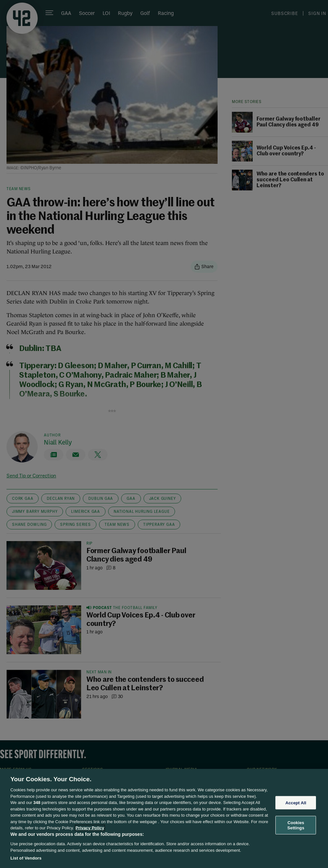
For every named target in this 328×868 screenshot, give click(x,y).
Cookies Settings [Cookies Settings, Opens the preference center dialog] (296, 825)
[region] (164, 818)
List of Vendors (26, 858)
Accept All (296, 803)
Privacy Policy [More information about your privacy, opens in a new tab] (90, 828)
